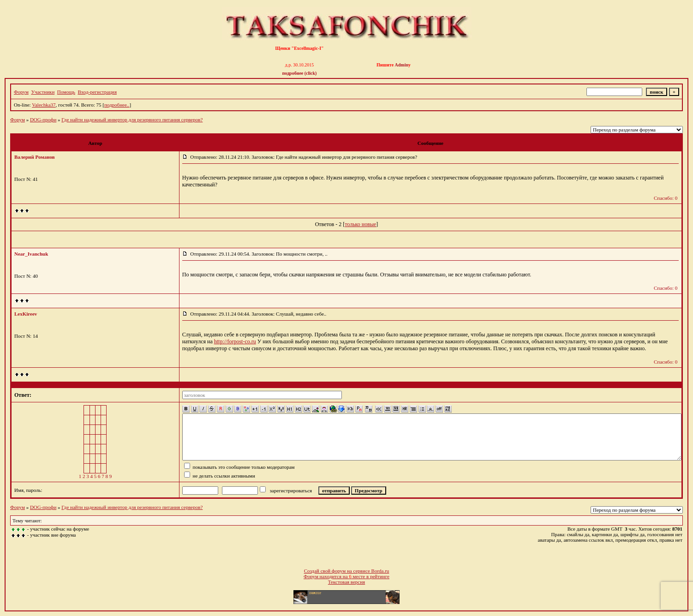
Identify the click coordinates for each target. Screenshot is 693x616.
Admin (402, 65)
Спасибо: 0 (666, 198)
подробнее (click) (300, 73)
